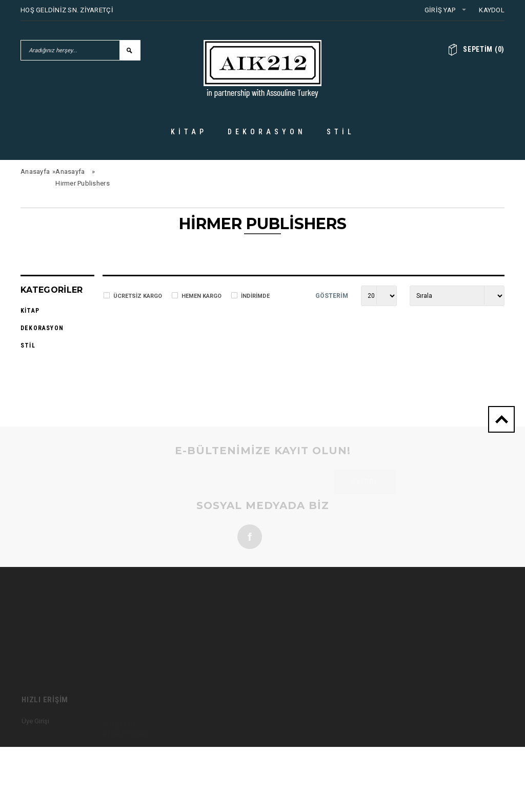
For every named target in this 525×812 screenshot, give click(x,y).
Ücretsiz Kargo (138, 296)
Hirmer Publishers (82, 183)
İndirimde (255, 296)
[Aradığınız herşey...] (70, 50)
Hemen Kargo (201, 296)
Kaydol (492, 10)
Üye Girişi (35, 742)
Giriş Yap (440, 10)
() (484, 49)
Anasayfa (35, 171)
